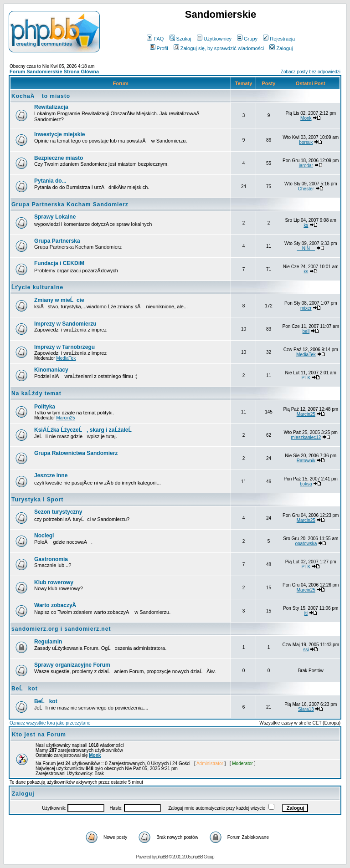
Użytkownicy (214, 39)
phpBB (162, 857)
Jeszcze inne (51, 475)
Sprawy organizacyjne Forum (72, 665)
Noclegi (44, 536)
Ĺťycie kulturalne (37, 287)
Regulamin (48, 642)
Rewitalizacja (51, 107)
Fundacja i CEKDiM (59, 263)
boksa (306, 484)
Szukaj (180, 39)
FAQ (155, 39)
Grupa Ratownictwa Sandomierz (76, 453)
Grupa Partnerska (57, 241)
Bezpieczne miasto (59, 158)
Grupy (247, 39)
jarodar (306, 166)
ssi (306, 650)
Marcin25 (65, 418)
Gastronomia (51, 559)
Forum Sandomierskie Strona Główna (54, 71)
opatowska (306, 544)
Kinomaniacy (51, 370)
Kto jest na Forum (39, 735)
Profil (159, 48)
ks (306, 225)
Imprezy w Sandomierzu (65, 324)
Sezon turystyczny (58, 512)
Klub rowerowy (54, 582)
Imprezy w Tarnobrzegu (64, 347)
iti (306, 613)
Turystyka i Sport (37, 500)
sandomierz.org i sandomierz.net (61, 629)
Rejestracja (279, 39)
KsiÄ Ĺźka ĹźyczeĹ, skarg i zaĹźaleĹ (85, 430)
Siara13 (306, 709)
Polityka (45, 407)
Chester (306, 189)
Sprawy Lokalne (55, 217)
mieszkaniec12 (306, 437)
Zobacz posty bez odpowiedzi (311, 72)
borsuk (306, 142)
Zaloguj (281, 48)
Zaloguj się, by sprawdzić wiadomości (219, 48)
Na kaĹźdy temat (36, 393)
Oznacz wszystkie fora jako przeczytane (50, 723)
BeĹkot (25, 689)
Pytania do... (50, 181)
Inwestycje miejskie (59, 134)
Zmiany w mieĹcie (59, 300)
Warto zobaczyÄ (57, 605)
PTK (306, 378)
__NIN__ (306, 248)
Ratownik (306, 461)
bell (306, 331)
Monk (306, 118)
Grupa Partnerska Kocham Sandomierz (70, 204)
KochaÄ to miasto (41, 96)
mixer (306, 308)
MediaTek (66, 358)
